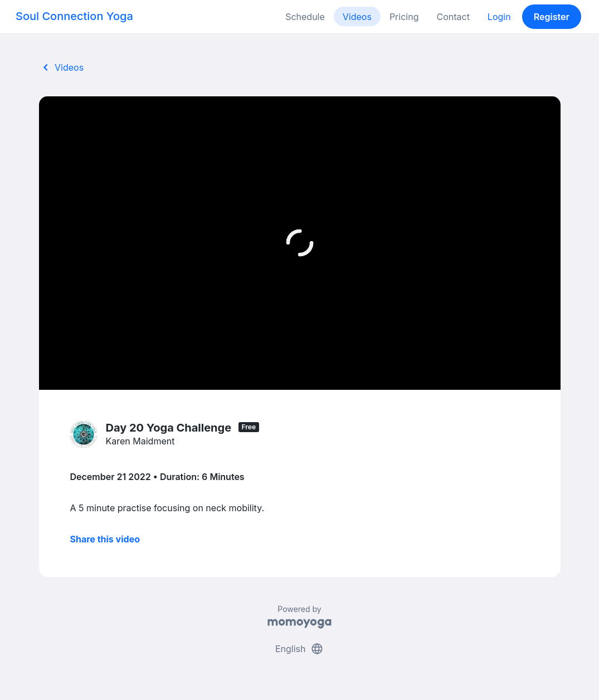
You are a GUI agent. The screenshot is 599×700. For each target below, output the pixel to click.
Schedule (305, 17)
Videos (357, 17)
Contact (453, 17)
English (299, 649)
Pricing (404, 17)
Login (499, 17)
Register (552, 17)
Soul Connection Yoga (74, 16)
